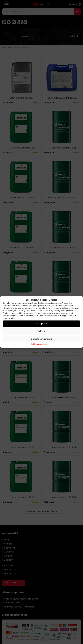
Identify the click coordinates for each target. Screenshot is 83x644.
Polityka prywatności (40, 344)
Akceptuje (41, 324)
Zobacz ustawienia (41, 339)
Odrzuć (41, 331)
